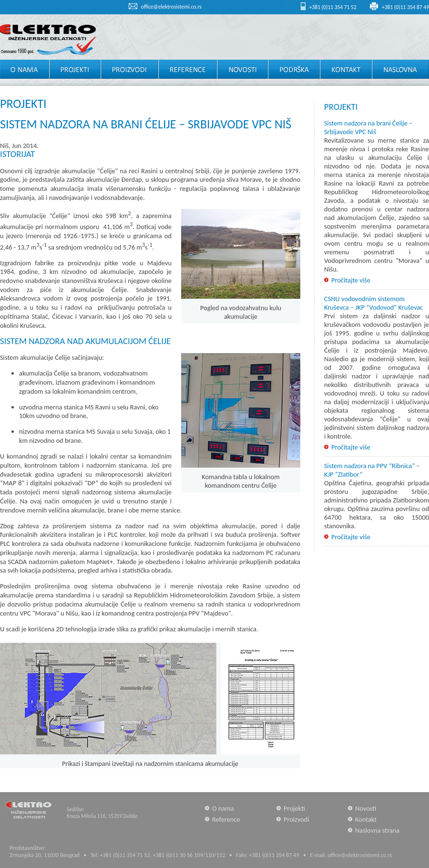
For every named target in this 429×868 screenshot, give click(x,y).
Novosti (366, 808)
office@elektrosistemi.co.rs (171, 7)
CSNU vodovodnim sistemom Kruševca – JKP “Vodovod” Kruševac (373, 303)
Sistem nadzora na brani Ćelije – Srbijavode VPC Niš (368, 127)
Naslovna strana (377, 830)
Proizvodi (296, 819)
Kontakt (366, 819)
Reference (226, 819)
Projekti (294, 808)
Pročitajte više (351, 280)
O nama (223, 808)
